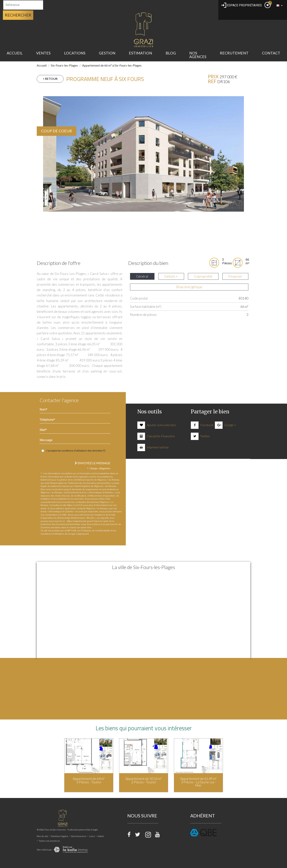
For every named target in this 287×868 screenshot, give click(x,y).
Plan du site (43, 836)
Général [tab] (142, 276)
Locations (75, 53)
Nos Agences (198, 55)
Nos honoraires (79, 836)
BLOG (171, 53)
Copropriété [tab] (203, 276)
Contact (271, 53)
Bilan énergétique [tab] (189, 287)
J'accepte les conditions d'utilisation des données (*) (76, 451)
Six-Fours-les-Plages (64, 65)
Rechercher (18, 15)
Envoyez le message (93, 463)
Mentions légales (60, 836)
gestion (107, 53)
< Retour (50, 79)
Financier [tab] (235, 276)
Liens (92, 836)
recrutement (234, 53)
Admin (101, 836)
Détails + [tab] (171, 276)
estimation (141, 53)
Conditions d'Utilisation (52, 534)
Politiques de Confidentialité (95, 531)
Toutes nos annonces (49, 841)
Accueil (15, 53)
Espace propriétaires (242, 5)
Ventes (43, 53)
